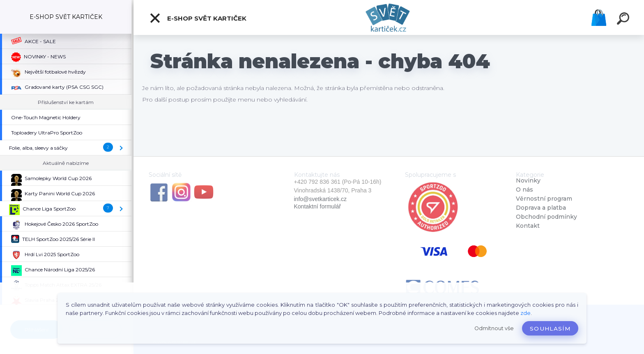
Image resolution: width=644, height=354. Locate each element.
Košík (599, 18)
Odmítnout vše (494, 328)
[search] (624, 20)
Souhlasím (550, 329)
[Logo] (389, 17)
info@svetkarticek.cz (321, 199)
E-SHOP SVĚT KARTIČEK (198, 18)
